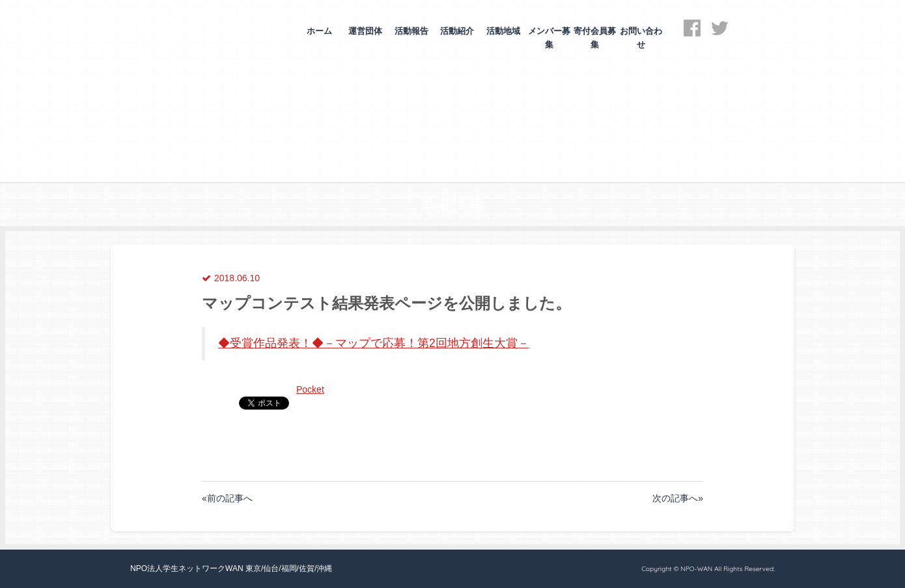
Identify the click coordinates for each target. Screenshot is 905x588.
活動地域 (503, 31)
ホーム (319, 31)
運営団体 (365, 31)
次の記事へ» (678, 498)
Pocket (310, 389)
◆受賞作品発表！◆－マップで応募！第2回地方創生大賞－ (374, 343)
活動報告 (411, 31)
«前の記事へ (227, 498)
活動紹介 (457, 31)
